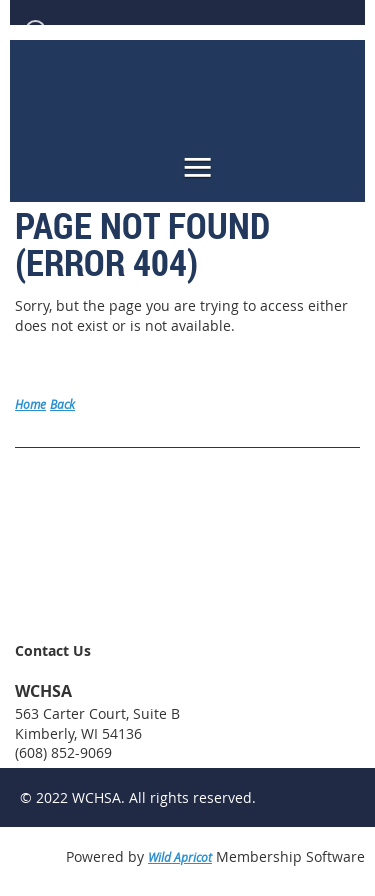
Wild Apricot (180, 857)
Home (30, 404)
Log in (71, 29)
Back (62, 404)
